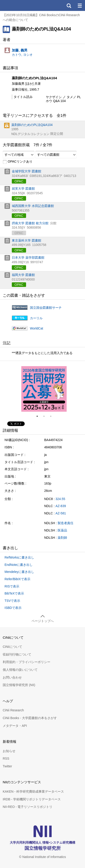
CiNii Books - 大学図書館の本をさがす (30, 718)
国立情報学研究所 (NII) (19, 685)
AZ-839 (61, 506)
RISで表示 (12, 586)
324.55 (60, 499)
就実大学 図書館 (23, 189)
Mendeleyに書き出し (19, 572)
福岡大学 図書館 (23, 275)
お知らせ (9, 751)
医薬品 (62, 530)
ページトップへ (43, 621)
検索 (69, 5)
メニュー (80, 5)
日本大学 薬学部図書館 (28, 258)
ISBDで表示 (13, 608)
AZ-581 (61, 513)
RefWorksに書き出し (19, 557)
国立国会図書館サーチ (46, 308)
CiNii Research (13, 710)
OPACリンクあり (18, 162)
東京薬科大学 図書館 (27, 240)
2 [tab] (46, 416)
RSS (6, 758)
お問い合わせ (12, 677)
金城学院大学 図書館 (27, 171)
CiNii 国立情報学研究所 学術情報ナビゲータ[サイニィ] (20, 5)
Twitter (7, 766)
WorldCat (36, 328)
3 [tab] (53, 416)
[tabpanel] (44, 389)
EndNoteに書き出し (19, 565)
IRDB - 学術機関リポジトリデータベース (32, 799)
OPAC (19, 181)
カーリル (36, 318)
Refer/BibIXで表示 (17, 579)
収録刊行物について (17, 654)
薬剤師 (62, 538)
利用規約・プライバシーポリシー (27, 662)
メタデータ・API (15, 726)
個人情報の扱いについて (20, 670)
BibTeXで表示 (14, 593)
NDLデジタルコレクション (30, 134)
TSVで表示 (12, 601)
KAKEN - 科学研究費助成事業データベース (33, 791)
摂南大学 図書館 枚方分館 (30, 223)
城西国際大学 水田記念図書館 (33, 206)
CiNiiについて (12, 647)
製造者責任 (66, 523)
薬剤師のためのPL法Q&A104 (32, 125)
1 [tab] (39, 416)
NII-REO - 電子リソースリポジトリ (28, 807)
